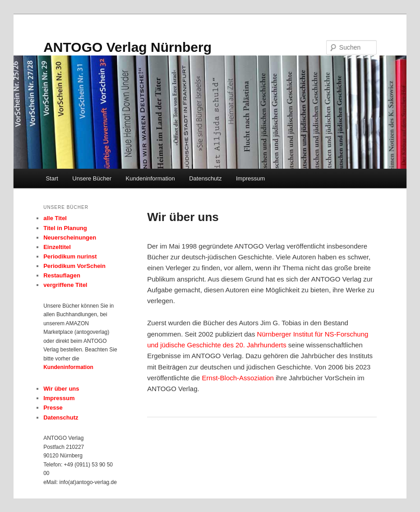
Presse (53, 408)
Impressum (250, 178)
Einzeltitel (57, 247)
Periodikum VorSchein (74, 266)
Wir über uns (61, 389)
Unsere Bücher (92, 178)
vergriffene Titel (65, 285)
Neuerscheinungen (70, 238)
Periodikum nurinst (70, 256)
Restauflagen (62, 275)
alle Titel (55, 218)
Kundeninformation (150, 178)
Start (52, 178)
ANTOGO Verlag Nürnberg (127, 47)
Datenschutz (205, 178)
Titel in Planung (65, 228)
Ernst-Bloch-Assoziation (238, 378)
